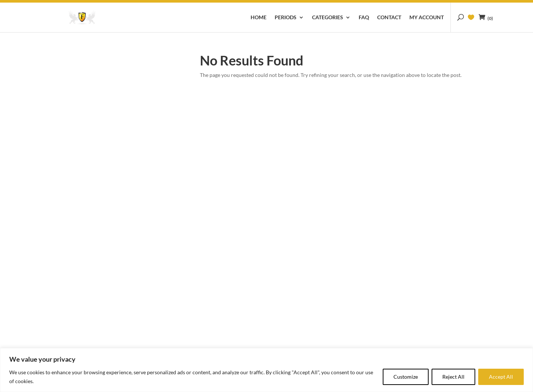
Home (259, 18)
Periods (286, 18)
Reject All (453, 377)
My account (427, 18)
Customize (406, 377)
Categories (328, 18)
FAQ (364, 18)
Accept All (501, 377)
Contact (389, 18)
